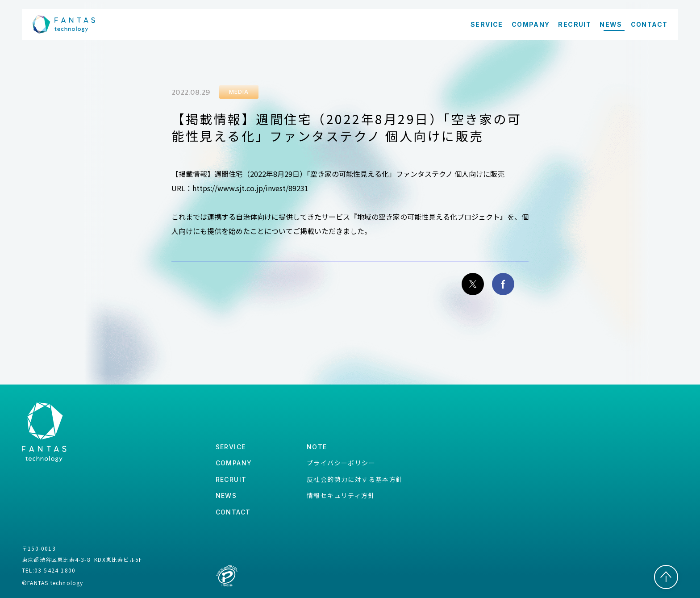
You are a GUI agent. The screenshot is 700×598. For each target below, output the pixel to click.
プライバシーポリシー (341, 463)
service (231, 447)
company (234, 463)
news (226, 496)
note (317, 447)
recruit (231, 479)
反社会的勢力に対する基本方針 (355, 479)
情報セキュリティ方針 (341, 495)
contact (233, 512)
